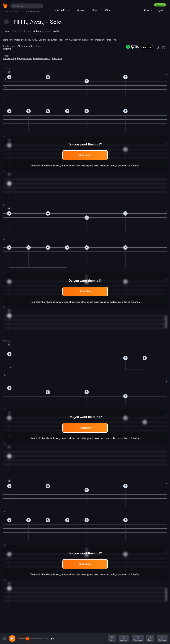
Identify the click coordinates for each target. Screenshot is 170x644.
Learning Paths (61, 10)
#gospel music (24, 58)
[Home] (5, 6)
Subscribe (160, 5)
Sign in (161, 10)
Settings (162, 639)
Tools (150, 639)
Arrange (124, 639)
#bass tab (57, 58)
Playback (138, 639)
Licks (94, 10)
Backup (7, 49)
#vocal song (10, 58)
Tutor (112, 639)
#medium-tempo (42, 58)
